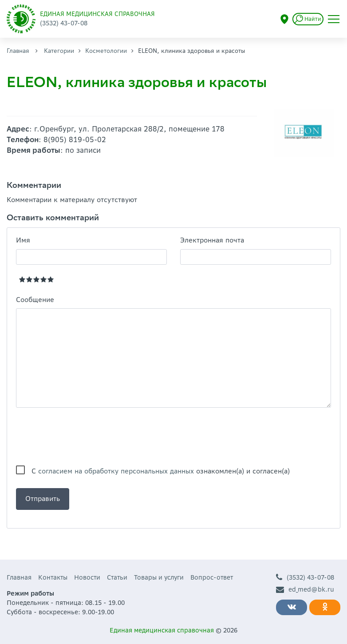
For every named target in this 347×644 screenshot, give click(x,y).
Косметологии (106, 51)
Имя (23, 240)
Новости (87, 577)
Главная (18, 51)
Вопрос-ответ (212, 577)
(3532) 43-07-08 (305, 578)
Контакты (53, 577)
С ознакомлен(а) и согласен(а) (161, 471)
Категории (59, 51)
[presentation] (83, 437)
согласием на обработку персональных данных (116, 471)
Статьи (117, 577)
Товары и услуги (159, 577)
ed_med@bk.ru (305, 590)
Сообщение (35, 300)
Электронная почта (212, 240)
